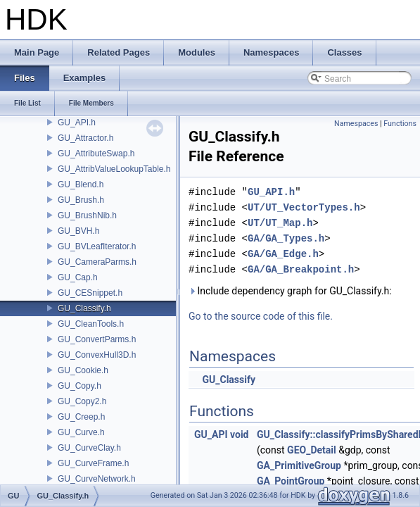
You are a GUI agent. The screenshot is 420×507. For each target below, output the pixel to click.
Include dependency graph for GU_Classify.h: (290, 291)
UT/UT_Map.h (280, 223)
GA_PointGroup (291, 481)
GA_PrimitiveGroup (299, 465)
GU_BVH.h (78, 231)
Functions (400, 124)
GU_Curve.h (81, 432)
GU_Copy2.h (82, 401)
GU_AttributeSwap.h (96, 154)
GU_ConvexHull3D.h (97, 355)
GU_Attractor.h (85, 138)
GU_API (211, 434)
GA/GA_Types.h (286, 238)
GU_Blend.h (81, 184)
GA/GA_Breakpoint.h (301, 269)
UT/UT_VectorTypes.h (304, 207)
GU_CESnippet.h (90, 293)
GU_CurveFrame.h (93, 463)
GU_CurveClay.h (89, 448)
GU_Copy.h (79, 386)
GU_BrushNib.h (87, 215)
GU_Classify (229, 380)
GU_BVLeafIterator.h (97, 246)
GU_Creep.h (81, 417)
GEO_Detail (312, 450)
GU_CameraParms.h (97, 262)
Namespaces (356, 124)
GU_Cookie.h (83, 370)
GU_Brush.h (81, 200)
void (239, 434)
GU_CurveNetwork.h (97, 479)
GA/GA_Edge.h (283, 254)
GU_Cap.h (78, 277)
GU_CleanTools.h (91, 324)
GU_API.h (77, 123)
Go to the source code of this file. (261, 316)
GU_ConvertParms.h (97, 339)
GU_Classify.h (84, 308)
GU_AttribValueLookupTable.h (114, 169)
